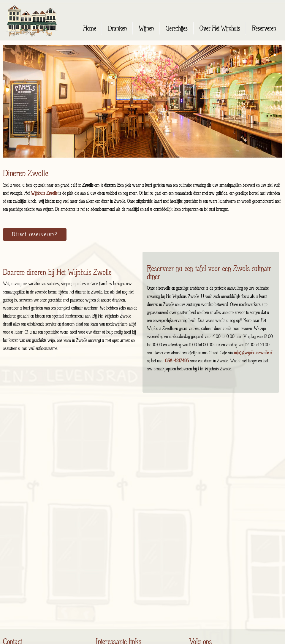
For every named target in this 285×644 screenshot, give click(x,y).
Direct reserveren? (35, 234)
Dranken (117, 28)
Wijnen (146, 28)
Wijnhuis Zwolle (45, 193)
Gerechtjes (177, 28)
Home (90, 28)
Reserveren (264, 28)
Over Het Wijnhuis (220, 28)
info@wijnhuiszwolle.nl (253, 353)
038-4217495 (177, 361)
